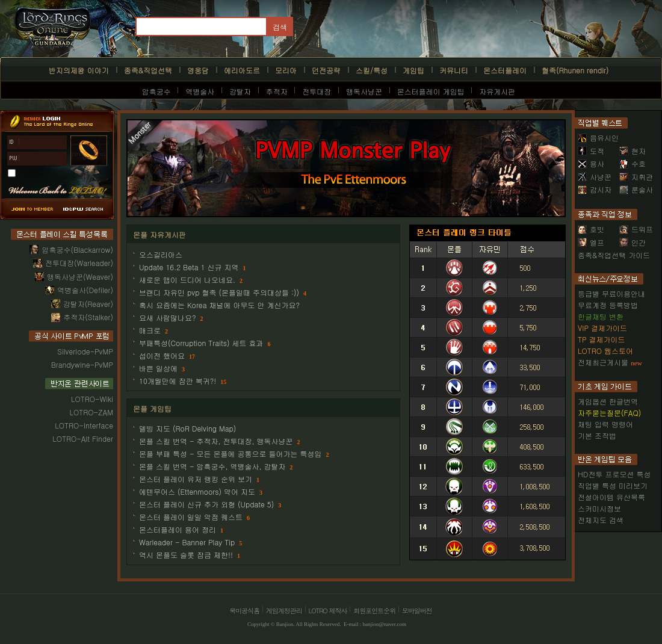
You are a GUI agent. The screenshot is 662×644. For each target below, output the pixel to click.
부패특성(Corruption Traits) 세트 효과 (201, 343)
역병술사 (200, 91)
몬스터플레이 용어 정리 (178, 529)
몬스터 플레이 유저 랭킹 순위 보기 (196, 479)
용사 (591, 163)
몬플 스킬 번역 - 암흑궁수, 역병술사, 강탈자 (212, 466)
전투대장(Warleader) (79, 263)
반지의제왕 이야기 (79, 70)
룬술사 (636, 189)
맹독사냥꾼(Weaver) (80, 277)
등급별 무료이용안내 (611, 293)
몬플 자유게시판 (159, 234)
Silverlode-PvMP (85, 351)
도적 (591, 151)
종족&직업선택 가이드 (614, 255)
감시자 (595, 189)
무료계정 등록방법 (608, 305)
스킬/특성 (372, 70)
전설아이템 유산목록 (611, 497)
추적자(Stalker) (88, 317)
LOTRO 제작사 (328, 611)
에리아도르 (242, 70)
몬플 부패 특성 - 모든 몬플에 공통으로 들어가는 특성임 (230, 454)
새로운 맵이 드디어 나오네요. (187, 280)
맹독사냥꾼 (364, 91)
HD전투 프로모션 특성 (614, 474)
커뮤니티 (454, 70)
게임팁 (413, 70)
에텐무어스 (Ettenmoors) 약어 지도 (197, 491)
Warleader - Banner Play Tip (187, 542)
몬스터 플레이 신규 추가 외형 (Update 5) (206, 504)
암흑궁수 (156, 91)
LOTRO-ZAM (91, 412)
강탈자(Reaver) (88, 304)
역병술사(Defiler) (85, 290)
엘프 (591, 242)
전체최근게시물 (603, 362)
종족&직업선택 (148, 70)
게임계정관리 (284, 611)
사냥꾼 (595, 177)
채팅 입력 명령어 (605, 424)
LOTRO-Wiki (92, 399)
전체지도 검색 (601, 520)
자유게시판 (497, 91)
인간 (633, 242)
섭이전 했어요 (162, 355)
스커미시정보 (599, 508)
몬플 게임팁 (152, 408)
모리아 (286, 70)
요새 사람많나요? (168, 317)
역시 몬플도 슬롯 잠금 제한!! (186, 555)
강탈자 (240, 91)
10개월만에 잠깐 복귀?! (178, 381)
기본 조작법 (597, 435)
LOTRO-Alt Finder (83, 438)
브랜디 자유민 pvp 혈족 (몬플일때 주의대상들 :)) (219, 292)
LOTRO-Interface (84, 425)
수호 (633, 163)
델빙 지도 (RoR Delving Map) (187, 428)
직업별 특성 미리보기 (613, 485)
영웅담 (198, 70)
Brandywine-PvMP (82, 364)
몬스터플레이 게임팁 (431, 91)
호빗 (591, 229)
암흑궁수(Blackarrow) (77, 249)
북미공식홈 (244, 611)
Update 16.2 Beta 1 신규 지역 (189, 267)
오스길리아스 (161, 254)
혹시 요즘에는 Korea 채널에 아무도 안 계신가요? (219, 305)
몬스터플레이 (505, 70)
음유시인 (598, 138)
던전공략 (326, 70)
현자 (633, 151)
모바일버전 (417, 611)
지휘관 (636, 177)
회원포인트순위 (374, 611)
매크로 (150, 330)
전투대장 (317, 91)
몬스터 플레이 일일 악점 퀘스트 (191, 517)
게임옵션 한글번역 (608, 401)
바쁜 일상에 (158, 368)
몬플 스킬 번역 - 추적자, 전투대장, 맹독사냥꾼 (216, 441)
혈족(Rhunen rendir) (575, 70)
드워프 (636, 229)
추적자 (277, 91)
